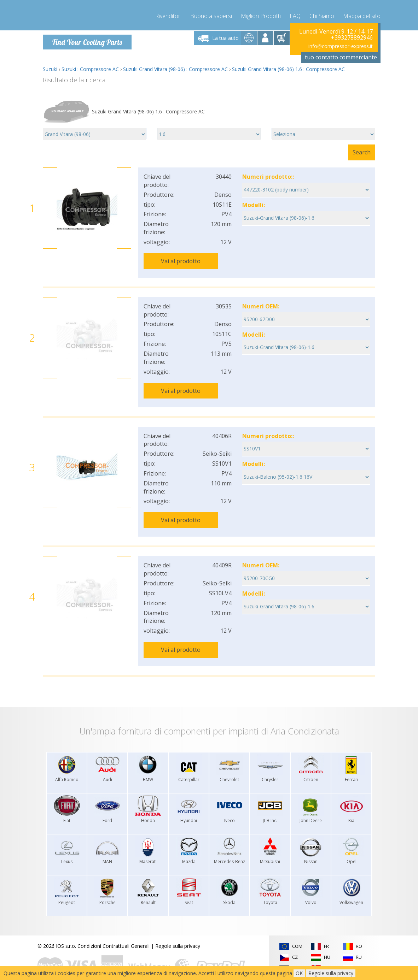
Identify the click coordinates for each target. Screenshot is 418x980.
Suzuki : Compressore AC (90, 69)
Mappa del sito (362, 14)
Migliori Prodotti (261, 14)
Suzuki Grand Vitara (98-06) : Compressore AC (175, 69)
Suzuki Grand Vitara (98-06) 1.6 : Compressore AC (288, 69)
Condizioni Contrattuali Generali (114, 932)
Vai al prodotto (181, 261)
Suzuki (50, 69)
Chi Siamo (322, 14)
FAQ (295, 14)
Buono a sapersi (211, 14)
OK (299, 973)
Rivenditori (168, 14)
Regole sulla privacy (178, 932)
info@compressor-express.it (341, 46)
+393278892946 (352, 37)
